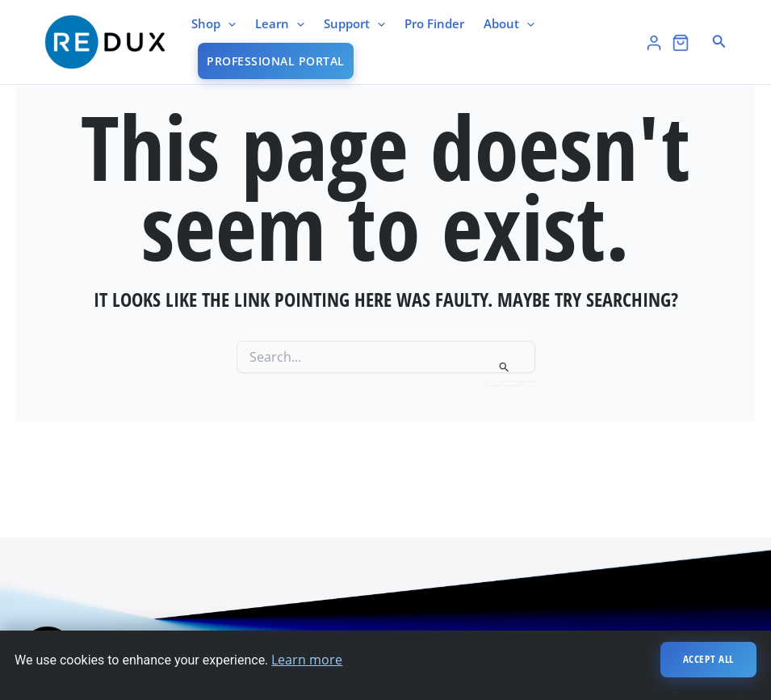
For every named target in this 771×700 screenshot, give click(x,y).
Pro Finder (434, 23)
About (509, 23)
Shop (214, 23)
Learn (280, 23)
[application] (228, 23)
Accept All (709, 659)
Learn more (307, 660)
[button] (719, 42)
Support (354, 23)
